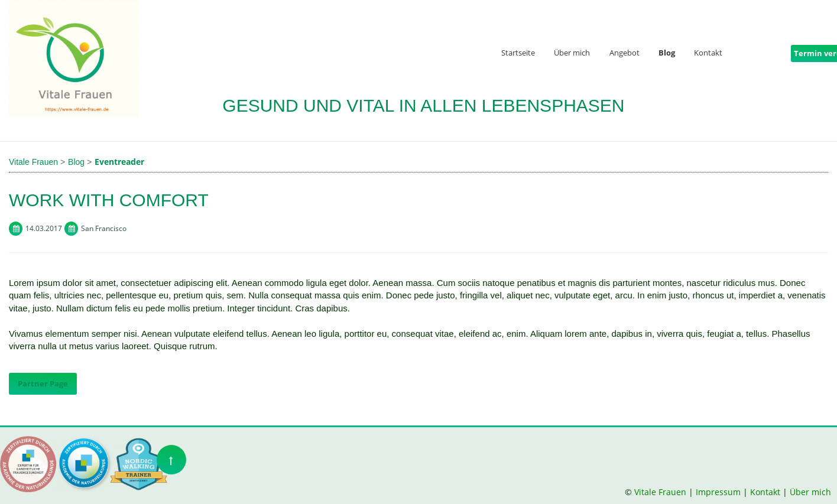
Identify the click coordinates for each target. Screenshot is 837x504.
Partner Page (43, 383)
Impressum (718, 492)
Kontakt (708, 53)
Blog (667, 53)
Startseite (518, 53)
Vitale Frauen (661, 492)
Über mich (572, 53)
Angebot (624, 53)
